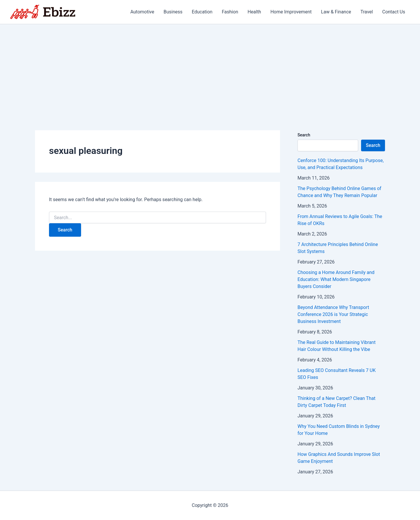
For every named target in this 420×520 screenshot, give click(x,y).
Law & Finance (336, 12)
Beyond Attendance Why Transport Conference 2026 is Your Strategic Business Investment (333, 314)
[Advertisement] (210, 68)
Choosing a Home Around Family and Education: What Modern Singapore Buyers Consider (336, 279)
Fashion (230, 12)
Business (173, 12)
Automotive (142, 12)
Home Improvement (291, 12)
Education (202, 12)
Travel (367, 12)
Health (254, 12)
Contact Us (394, 12)
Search (304, 135)
